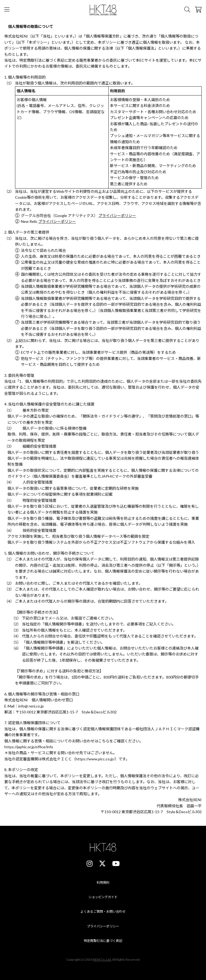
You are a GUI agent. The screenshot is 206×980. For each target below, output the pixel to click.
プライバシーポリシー (117, 215)
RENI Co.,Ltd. (102, 960)
